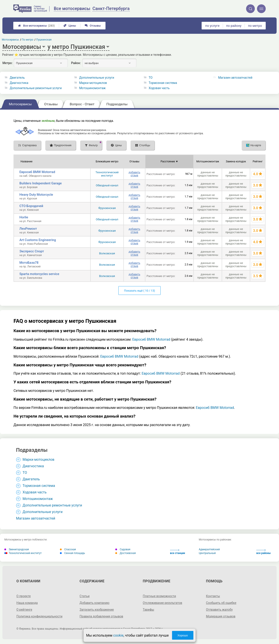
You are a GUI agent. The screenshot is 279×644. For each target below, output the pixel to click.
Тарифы (148, 610)
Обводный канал (107, 185)
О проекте (24, 596)
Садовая (123, 549)
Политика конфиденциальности (39, 616)
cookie (118, 635)
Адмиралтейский (209, 549)
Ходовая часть (159, 88)
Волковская (107, 253)
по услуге (213, 26)
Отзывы (93, 26)
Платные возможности (159, 596)
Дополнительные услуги (97, 78)
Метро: (7, 63)
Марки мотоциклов (93, 83)
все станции (178, 552)
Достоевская (126, 553)
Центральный (207, 553)
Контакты (213, 596)
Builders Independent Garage (41, 183)
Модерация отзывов (221, 616)
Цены (70, 26)
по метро (255, 26)
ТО (151, 78)
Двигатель (17, 78)
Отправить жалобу (219, 610)
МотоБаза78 (29, 263)
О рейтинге (24, 610)
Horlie (24, 217)
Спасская (68, 549)
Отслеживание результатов (162, 603)
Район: (76, 63)
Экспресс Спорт (32, 251)
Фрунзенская (107, 208)
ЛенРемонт (28, 229)
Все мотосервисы (36, 26)
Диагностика (19, 83)
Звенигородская (17, 549)
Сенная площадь (72, 553)
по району (234, 26)
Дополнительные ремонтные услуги (36, 88)
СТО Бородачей (31, 206)
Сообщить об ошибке (221, 603)
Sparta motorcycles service (39, 274)
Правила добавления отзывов (101, 616)
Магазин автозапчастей (235, 78)
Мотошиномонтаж (92, 88)
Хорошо (183, 635)
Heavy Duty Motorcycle (36, 195)
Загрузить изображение (97, 610)
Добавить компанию (94, 603)
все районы (264, 552)
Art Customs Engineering (38, 240)
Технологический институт (107, 174)
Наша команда (27, 603)
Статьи (85, 596)
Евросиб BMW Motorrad (37, 172)
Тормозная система (163, 83)
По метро (28, 40)
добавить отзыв (134, 174)
